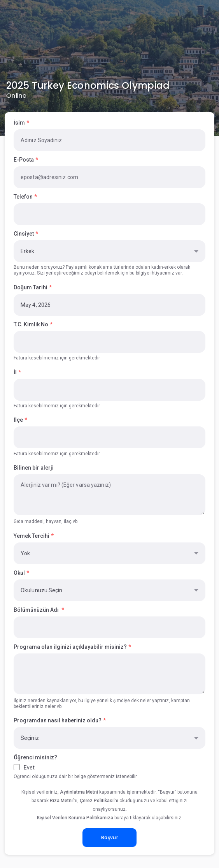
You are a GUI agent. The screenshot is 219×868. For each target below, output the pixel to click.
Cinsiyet (24, 234)
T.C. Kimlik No (31, 324)
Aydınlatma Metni (79, 792)
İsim (19, 123)
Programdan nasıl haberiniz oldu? (58, 720)
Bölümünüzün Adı (37, 610)
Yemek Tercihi (32, 536)
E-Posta (24, 160)
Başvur (109, 837)
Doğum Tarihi (31, 287)
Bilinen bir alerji (34, 468)
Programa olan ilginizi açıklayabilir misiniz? (70, 647)
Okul (19, 573)
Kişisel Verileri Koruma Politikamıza (75, 818)
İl (15, 372)
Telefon (23, 197)
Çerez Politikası (97, 801)
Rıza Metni (61, 801)
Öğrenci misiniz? (35, 757)
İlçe (18, 420)
